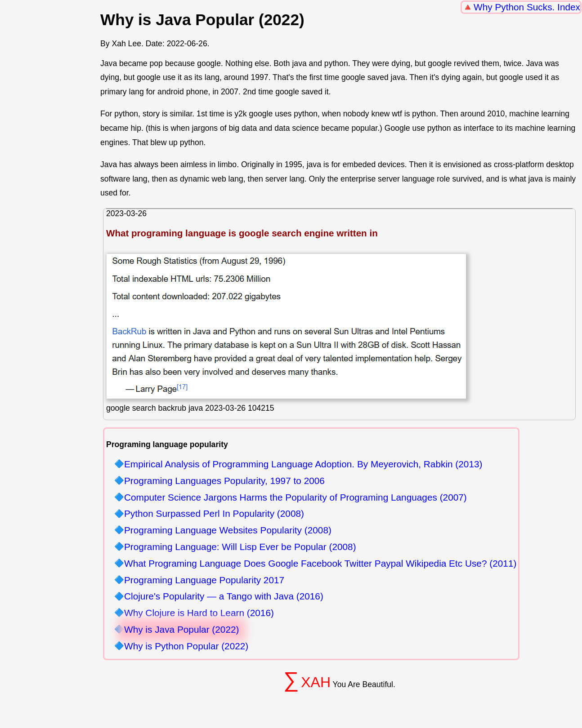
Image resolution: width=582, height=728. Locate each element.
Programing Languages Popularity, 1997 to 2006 (224, 481)
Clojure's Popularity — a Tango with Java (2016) (224, 597)
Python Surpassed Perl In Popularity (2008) (214, 514)
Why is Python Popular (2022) (186, 646)
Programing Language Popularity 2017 (204, 580)
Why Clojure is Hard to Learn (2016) (199, 613)
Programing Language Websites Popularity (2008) (228, 530)
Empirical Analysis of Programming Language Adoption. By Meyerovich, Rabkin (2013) (303, 464)
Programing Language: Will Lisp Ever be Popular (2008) (240, 547)
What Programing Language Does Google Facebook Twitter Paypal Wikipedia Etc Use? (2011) (320, 564)
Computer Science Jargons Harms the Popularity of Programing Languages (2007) (295, 498)
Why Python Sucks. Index (527, 7)
